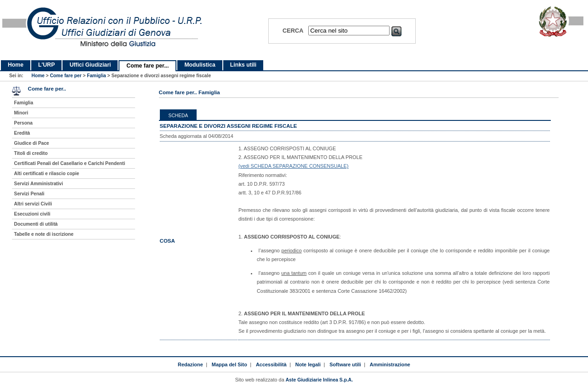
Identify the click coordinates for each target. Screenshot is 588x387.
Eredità (22, 133)
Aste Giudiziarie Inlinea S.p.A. (319, 380)
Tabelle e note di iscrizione (44, 234)
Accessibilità (271, 364)
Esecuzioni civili (32, 214)
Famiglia (96, 76)
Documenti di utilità (36, 224)
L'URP (46, 65)
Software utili (345, 364)
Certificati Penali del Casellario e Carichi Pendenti (70, 163)
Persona (23, 123)
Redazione (190, 364)
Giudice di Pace (32, 143)
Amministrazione (390, 364)
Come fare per (66, 76)
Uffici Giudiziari (90, 65)
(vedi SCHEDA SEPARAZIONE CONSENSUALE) (294, 166)
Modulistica (200, 65)
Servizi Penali (29, 194)
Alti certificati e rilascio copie (47, 174)
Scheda (178, 116)
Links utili (243, 65)
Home (16, 65)
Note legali (308, 364)
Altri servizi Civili (33, 204)
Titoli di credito (31, 153)
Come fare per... (147, 66)
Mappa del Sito (229, 364)
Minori (21, 113)
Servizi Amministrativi (39, 184)
